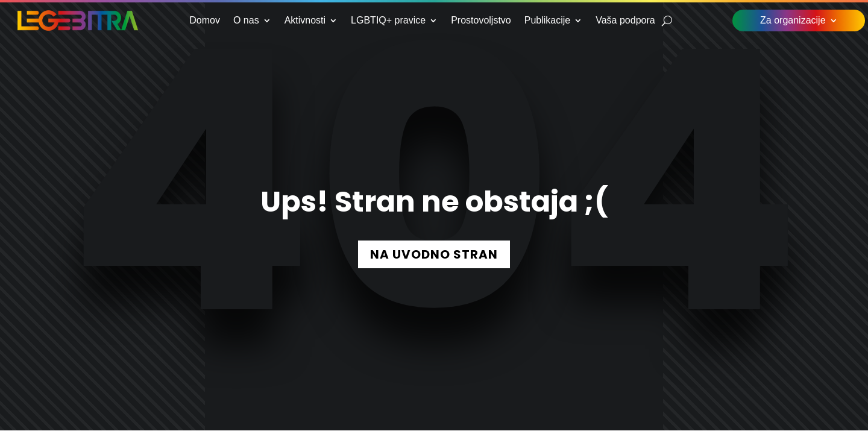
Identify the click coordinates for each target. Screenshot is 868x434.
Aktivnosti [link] (305, 21)
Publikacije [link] (547, 21)
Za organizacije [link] (793, 21)
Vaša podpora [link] (625, 21)
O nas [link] (246, 21)
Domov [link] (205, 21)
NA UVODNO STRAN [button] (434, 254)
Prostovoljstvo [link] (481, 21)
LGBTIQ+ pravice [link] (388, 21)
